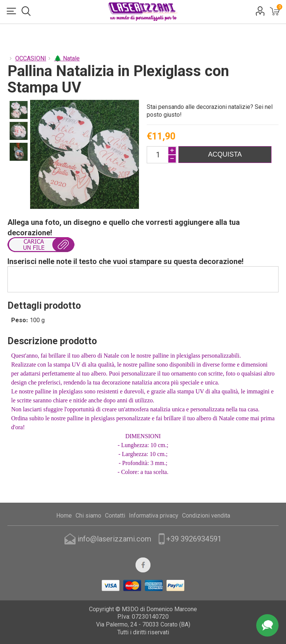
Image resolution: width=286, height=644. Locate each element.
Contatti (115, 516)
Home (64, 516)
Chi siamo (88, 516)
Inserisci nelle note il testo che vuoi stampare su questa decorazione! (125, 261)
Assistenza (267, 625)
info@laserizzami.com (114, 539)
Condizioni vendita (206, 516)
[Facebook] (143, 565)
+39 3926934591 (194, 539)
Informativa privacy (154, 516)
